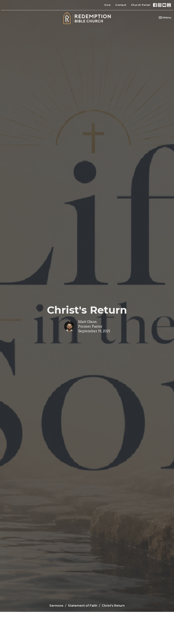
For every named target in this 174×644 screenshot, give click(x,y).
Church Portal (141, 5)
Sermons (56, 606)
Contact (121, 5)
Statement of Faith (83, 606)
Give (107, 5)
